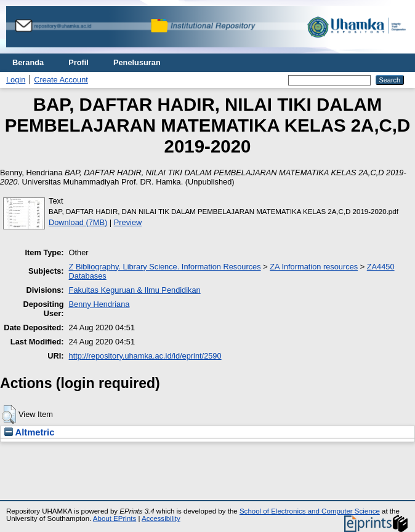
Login (16, 80)
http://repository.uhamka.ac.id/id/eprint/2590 (145, 356)
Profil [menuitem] (79, 62)
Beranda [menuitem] (28, 62)
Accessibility (161, 518)
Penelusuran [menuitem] (137, 62)
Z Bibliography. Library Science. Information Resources (165, 267)
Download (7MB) (78, 222)
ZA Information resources (314, 267)
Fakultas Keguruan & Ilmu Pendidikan (135, 290)
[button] (9, 415)
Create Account (61, 80)
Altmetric (29, 432)
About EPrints (115, 518)
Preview (128, 222)
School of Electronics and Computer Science (310, 511)
